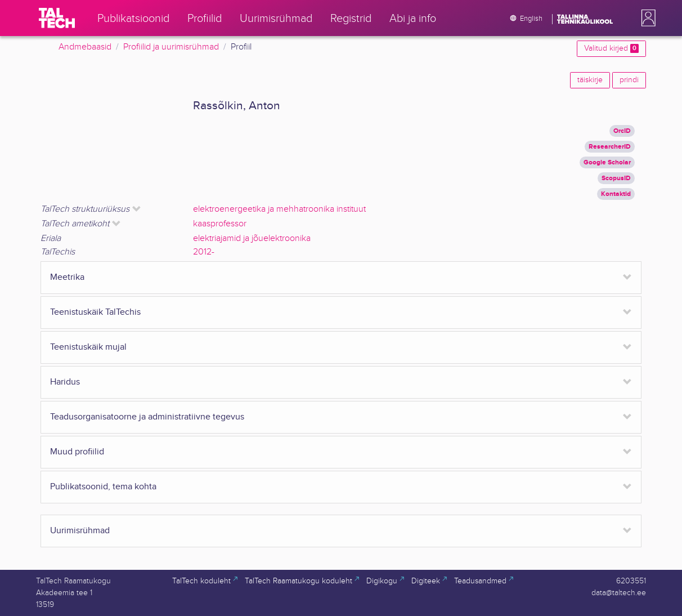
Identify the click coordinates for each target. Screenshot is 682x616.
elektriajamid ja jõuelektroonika (252, 238)
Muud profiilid (77, 452)
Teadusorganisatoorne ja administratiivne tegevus (147, 417)
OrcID (622, 131)
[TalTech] (57, 18)
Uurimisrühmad (80, 531)
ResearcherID (610, 147)
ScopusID (616, 178)
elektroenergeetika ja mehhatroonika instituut (279, 209)
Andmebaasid (85, 47)
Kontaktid (616, 194)
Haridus (65, 382)
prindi (629, 80)
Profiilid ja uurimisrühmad (171, 47)
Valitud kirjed (611, 48)
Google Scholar (607, 162)
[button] (646, 18)
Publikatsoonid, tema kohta (103, 487)
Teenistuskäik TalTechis (95, 312)
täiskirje (590, 80)
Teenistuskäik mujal (88, 347)
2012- (204, 252)
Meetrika (67, 277)
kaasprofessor (220, 224)
